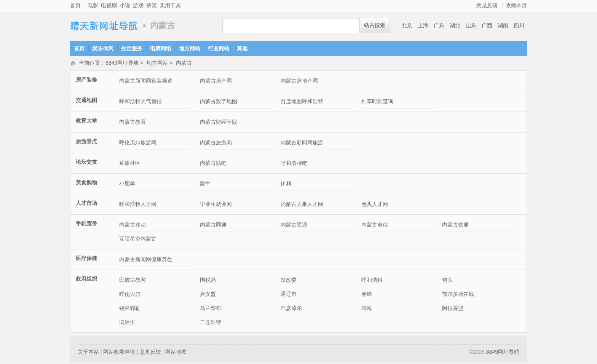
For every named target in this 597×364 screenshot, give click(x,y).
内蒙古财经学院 (219, 123)
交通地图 (86, 101)
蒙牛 (205, 184)
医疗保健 (86, 259)
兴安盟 (208, 295)
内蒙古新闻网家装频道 (146, 81)
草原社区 (130, 164)
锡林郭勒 (130, 309)
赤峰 (367, 295)
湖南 (503, 26)
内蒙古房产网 (216, 81)
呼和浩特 (372, 281)
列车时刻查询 (377, 102)
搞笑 (152, 5)
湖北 (455, 26)
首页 (75, 5)
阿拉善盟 (453, 309)
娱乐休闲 (103, 48)
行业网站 (219, 48)
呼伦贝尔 (130, 295)
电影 (93, 5)
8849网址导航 (104, 26)
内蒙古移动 (132, 225)
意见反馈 (487, 5)
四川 (519, 26)
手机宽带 (86, 224)
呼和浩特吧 (294, 164)
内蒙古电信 (375, 225)
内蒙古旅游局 (216, 143)
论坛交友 (86, 163)
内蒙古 (184, 64)
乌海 (367, 309)
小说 (125, 5)
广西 (487, 26)
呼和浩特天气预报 (140, 102)
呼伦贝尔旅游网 (138, 143)
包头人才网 (375, 205)
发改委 (289, 281)
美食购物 (86, 183)
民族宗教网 (132, 281)
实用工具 (170, 5)
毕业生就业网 (216, 205)
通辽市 (289, 295)
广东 (439, 26)
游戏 (138, 5)
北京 (407, 26)
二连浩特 (211, 323)
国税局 (208, 281)
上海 (423, 26)
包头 (447, 281)
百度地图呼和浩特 (302, 102)
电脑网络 (161, 48)
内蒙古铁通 (455, 225)
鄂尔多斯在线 (458, 295)
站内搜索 (375, 25)
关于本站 (88, 353)
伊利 (286, 184)
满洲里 (127, 323)
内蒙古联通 (294, 225)
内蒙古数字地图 (219, 102)
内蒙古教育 (132, 123)
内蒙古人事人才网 (302, 205)
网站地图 (176, 353)
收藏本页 (516, 5)
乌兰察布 (211, 309)
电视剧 (109, 5)
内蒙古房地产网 (299, 81)
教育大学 (86, 121)
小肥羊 (127, 184)
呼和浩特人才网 (138, 205)
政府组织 (86, 279)
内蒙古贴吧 (213, 164)
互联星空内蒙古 (138, 239)
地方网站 (190, 48)
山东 (471, 26)
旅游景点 (86, 142)
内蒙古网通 (213, 225)
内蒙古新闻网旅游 (302, 143)
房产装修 (86, 80)
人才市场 (86, 204)
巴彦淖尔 (291, 309)
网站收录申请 (119, 353)
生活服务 (132, 48)
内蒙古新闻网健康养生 (146, 260)
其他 (242, 48)
